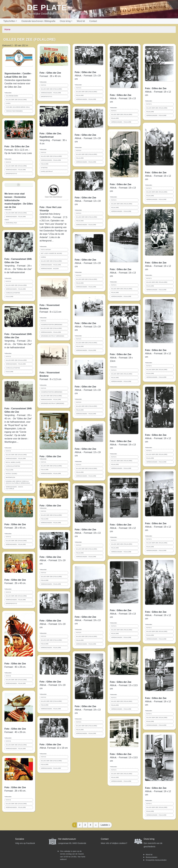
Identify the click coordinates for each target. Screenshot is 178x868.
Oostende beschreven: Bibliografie (38, 21)
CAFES (8, 103)
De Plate (47, 7)
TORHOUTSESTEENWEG (14, 111)
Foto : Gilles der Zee (15, 524)
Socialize (20, 839)
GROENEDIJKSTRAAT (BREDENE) (53, 336)
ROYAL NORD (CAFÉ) (13, 462)
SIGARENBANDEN (12, 96)
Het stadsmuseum (67, 839)
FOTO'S (8, 162)
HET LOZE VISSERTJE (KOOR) (51, 253)
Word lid (81, 21)
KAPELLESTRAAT (47, 171)
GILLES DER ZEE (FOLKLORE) (16, 100)
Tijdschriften (9, 21)
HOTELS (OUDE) (11, 474)
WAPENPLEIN (10, 477)
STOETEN (44, 168)
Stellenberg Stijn (11, 223)
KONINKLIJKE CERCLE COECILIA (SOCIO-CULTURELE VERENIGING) (18, 482)
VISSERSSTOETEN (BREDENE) (52, 325)
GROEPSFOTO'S (11, 174)
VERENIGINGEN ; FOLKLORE (16, 170)
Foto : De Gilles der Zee (17, 146)
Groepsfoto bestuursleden (156, 860)
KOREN (43, 257)
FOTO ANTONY (46, 250)
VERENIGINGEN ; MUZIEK (50, 269)
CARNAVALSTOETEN (13, 293)
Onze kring (65, 21)
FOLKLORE (10, 297)
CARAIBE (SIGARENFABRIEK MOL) (18, 107)
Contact (93, 21)
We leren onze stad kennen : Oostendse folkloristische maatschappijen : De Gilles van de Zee (19, 200)
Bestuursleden (152, 857)
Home (7, 29)
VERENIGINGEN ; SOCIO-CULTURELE (15, 488)
